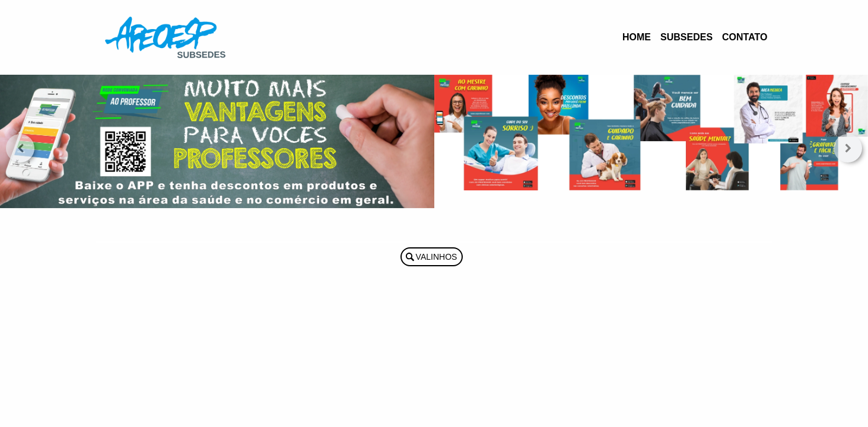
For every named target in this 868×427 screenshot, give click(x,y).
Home (637, 37)
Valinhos (437, 257)
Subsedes (686, 37)
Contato (745, 37)
